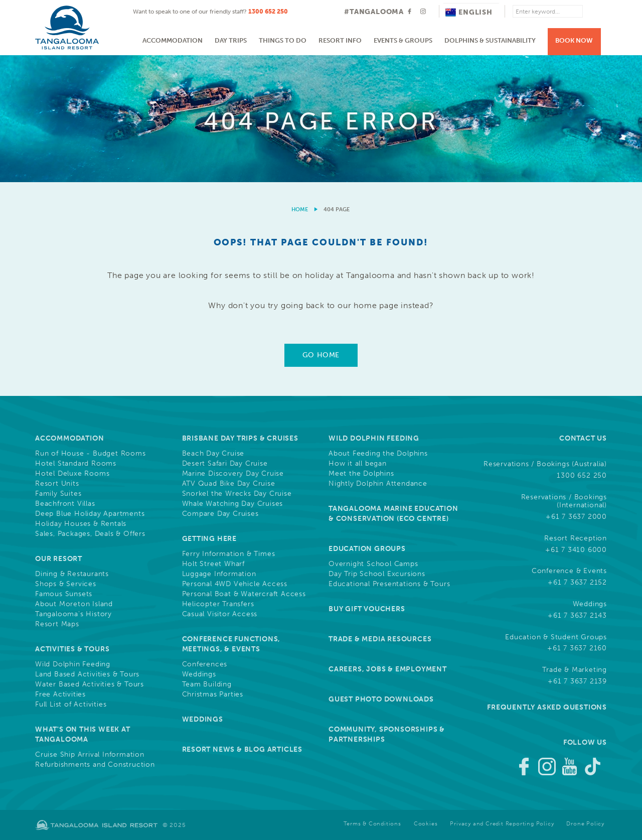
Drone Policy (585, 824)
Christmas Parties (213, 694)
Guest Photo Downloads (381, 699)
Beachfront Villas (65, 504)
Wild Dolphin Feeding (73, 664)
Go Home (321, 355)
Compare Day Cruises (220, 514)
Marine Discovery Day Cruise (233, 474)
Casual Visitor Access (220, 614)
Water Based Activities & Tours (90, 684)
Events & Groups (403, 40)
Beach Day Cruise (213, 454)
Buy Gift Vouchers (367, 609)
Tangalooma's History (73, 614)
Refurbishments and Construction (95, 765)
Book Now (574, 40)
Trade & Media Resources (380, 639)
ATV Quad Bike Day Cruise (229, 484)
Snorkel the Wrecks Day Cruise (237, 494)
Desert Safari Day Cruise (225, 464)
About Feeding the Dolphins (378, 454)
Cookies (426, 824)
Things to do (283, 40)
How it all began (358, 464)
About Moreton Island (74, 604)
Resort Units (57, 484)
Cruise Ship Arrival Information (90, 755)
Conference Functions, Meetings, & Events (231, 644)
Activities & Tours (72, 649)
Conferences (205, 664)
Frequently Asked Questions (547, 707)
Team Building (207, 684)
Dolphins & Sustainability (490, 40)
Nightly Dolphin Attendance (378, 484)
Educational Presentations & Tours (389, 584)
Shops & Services (66, 584)
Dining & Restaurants (72, 574)
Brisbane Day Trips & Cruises (240, 438)
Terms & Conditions (372, 824)
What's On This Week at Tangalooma (83, 734)
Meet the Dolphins (361, 474)
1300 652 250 (268, 12)
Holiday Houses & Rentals (81, 524)
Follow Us (585, 742)
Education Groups (367, 549)
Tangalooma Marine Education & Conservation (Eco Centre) (393, 514)
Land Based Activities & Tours (87, 674)
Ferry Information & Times (229, 554)
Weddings (199, 674)
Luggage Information (219, 574)
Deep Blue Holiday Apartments (90, 514)
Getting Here (210, 539)
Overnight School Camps (373, 564)
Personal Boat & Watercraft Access (244, 594)
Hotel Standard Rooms (76, 464)
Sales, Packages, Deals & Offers (90, 534)
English (469, 12)
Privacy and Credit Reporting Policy (502, 824)
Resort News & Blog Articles (243, 749)
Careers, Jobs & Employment (388, 669)
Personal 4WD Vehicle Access (235, 584)
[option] (321, 119)
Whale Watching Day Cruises (233, 504)
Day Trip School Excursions (377, 574)
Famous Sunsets (64, 594)
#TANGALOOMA (374, 12)
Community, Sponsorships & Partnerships (387, 734)
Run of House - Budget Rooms (91, 454)
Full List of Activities (71, 705)
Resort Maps (57, 624)
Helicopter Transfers (218, 604)
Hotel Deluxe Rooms (72, 474)
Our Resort (59, 559)
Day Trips (231, 40)
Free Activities (60, 694)
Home (300, 209)
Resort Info (340, 40)
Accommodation (173, 40)
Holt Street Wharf (214, 564)
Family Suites (58, 494)
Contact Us (583, 438)
